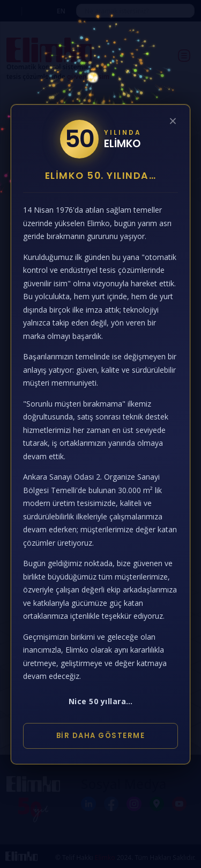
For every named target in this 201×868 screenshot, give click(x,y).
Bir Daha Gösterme (101, 736)
